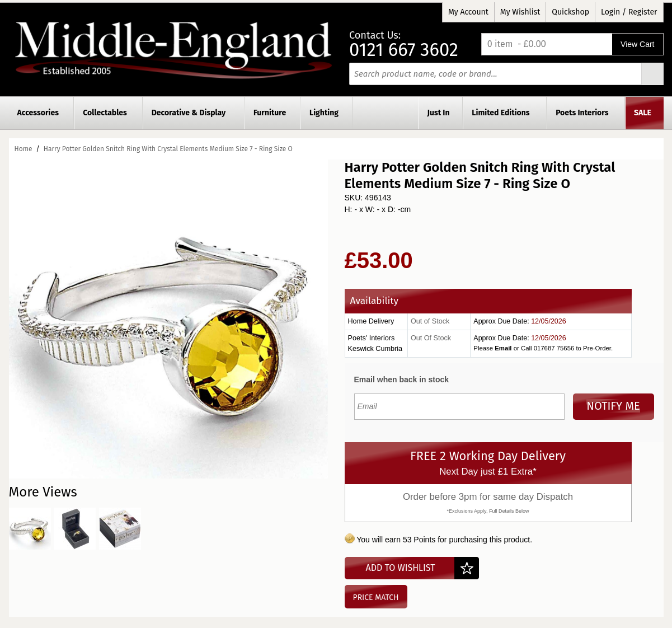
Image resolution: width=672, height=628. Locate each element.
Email (503, 348)
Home (24, 149)
